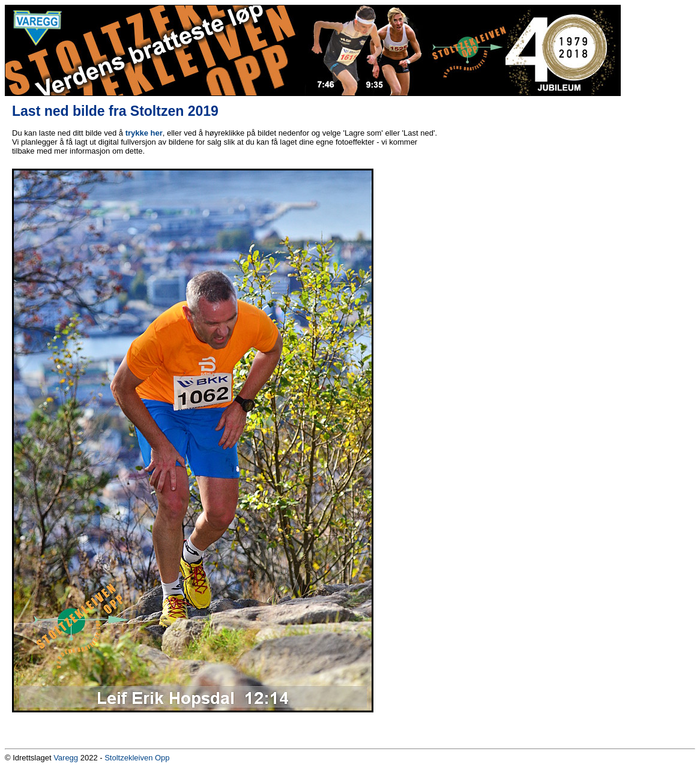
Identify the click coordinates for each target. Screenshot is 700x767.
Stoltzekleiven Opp (137, 758)
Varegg (66, 758)
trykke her (144, 133)
